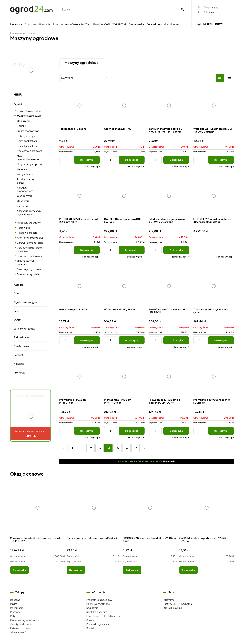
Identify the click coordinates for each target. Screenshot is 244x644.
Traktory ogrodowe (28, 131)
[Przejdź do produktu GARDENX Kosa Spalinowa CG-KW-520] (124, 196)
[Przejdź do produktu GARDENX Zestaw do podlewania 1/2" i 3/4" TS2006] (207, 511)
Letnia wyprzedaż (24, 328)
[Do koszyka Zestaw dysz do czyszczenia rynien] (221, 340)
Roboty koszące (26, 136)
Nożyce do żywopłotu (29, 164)
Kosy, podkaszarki (27, 141)
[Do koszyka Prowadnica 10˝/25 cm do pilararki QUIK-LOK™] (176, 431)
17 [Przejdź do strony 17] (136, 448)
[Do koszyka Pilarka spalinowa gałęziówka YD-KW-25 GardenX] (176, 250)
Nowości (19, 364)
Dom (17, 293)
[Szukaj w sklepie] (119, 10)
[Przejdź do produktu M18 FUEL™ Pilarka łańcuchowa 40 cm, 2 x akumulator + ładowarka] (214, 196)
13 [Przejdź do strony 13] (99, 448)
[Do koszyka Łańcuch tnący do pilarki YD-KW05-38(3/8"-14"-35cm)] (176, 160)
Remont (18, 355)
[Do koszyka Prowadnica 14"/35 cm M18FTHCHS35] (132, 431)
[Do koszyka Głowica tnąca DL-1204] (87, 340)
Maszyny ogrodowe (29, 116)
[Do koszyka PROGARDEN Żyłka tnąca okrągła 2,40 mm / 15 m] (87, 250)
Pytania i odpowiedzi (22, 628)
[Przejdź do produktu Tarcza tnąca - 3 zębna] (80, 105)
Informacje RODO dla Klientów (103, 616)
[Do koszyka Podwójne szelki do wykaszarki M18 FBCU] (176, 340)
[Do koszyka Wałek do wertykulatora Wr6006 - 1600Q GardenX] (221, 160)
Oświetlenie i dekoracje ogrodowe (30, 249)
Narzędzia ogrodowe (29, 223)
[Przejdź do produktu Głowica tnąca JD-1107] (124, 105)
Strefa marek (21, 346)
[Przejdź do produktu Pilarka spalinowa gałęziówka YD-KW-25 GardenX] (169, 196)
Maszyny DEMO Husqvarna (177, 604)
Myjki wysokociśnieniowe (28, 158)
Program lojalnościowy (99, 600)
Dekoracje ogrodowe (29, 269)
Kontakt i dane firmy (98, 612)
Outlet (18, 320)
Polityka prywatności (98, 604)
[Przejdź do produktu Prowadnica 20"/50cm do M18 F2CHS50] (214, 376)
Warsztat (19, 284)
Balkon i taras (21, 337)
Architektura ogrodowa (30, 238)
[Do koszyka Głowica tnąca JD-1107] (132, 160)
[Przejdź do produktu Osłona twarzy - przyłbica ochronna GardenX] (94, 511)
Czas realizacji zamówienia (25, 620)
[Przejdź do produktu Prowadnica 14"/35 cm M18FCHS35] (80, 376)
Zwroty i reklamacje (21, 624)
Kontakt (91, 628)
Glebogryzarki (25, 196)
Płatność (15, 612)
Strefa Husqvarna (172, 608)
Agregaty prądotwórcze (25, 189)
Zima (16, 311)
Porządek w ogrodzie (29, 111)
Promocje (19, 372)
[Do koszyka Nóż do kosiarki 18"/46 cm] (132, 340)
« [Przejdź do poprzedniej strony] (64, 448)
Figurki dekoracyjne (25, 302)
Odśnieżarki (23, 201)
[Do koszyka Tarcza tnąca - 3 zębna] (87, 160)
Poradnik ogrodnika (98, 624)
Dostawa (15, 600)
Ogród (18, 104)
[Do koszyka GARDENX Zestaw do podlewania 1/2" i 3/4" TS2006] (189, 570)
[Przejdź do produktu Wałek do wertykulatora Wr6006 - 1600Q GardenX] (214, 105)
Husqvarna (169, 600)
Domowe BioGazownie (30, 256)
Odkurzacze (24, 121)
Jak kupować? (18, 632)
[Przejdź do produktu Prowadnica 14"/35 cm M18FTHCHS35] (124, 376)
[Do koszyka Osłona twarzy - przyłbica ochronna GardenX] (76, 570)
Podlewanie (23, 228)
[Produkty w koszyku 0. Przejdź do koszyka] (213, 24)
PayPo (14, 604)
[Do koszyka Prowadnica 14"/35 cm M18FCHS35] (87, 431)
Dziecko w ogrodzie (28, 274)
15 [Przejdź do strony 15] (118, 448)
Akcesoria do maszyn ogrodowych (29, 213)
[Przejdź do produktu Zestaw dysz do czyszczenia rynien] (214, 286)
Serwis (90, 620)
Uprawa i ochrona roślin (30, 243)
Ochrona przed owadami (25, 263)
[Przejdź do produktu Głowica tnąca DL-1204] (80, 286)
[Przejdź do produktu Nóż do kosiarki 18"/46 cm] (124, 286)
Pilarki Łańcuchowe (28, 146)
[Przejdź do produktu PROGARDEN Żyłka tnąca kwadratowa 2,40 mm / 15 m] (150, 511)
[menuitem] (16, 24)
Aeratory (22, 169)
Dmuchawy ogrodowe (29, 151)
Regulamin (92, 608)
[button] (91, 166)
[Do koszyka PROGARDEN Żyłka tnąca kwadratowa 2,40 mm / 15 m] (132, 570)
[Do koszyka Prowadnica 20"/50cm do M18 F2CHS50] (221, 431)
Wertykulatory (25, 174)
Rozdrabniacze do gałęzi (27, 181)
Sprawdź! (169, 461)
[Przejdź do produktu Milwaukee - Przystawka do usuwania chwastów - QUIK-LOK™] (38, 511)
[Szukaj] (182, 10)
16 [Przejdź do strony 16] (127, 448)
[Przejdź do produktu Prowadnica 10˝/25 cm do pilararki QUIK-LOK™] (169, 376)
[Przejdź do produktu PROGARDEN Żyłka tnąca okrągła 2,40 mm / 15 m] (80, 196)
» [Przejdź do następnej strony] (145, 448)
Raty (13, 616)
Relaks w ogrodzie (27, 233)
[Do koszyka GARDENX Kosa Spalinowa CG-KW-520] (132, 250)
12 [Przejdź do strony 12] (90, 448)
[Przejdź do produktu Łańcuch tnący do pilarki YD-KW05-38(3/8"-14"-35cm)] (169, 105)
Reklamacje (17, 608)
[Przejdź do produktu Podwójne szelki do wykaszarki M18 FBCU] (169, 286)
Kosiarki (21, 126)
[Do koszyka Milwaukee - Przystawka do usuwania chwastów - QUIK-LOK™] (19, 570)
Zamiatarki (23, 206)
